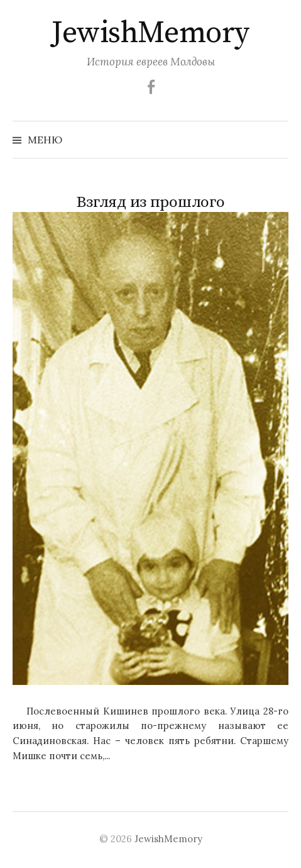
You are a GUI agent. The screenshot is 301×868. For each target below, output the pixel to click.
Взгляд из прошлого (150, 202)
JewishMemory (150, 33)
